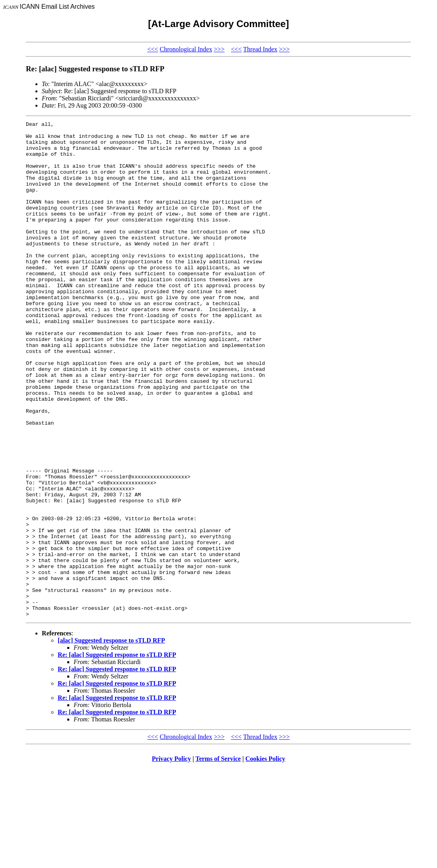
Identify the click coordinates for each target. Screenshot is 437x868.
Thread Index (260, 49)
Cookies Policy (265, 858)
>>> (219, 49)
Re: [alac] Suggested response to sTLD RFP (117, 754)
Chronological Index (186, 49)
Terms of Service (218, 858)
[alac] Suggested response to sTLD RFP (111, 740)
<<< (153, 49)
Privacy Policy (172, 858)
